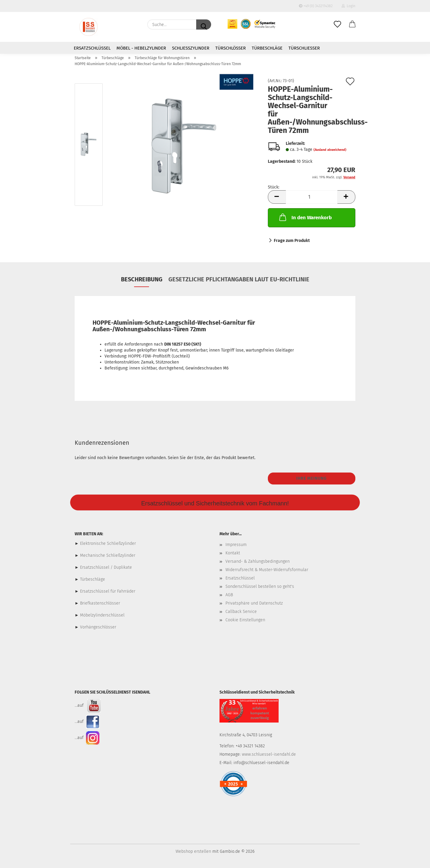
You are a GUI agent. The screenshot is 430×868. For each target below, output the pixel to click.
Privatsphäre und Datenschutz (254, 603)
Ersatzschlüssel (92, 48)
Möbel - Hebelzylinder (141, 48)
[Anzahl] (312, 197)
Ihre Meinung (311, 478)
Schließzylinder (191, 48)
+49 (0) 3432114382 (316, 6)
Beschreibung (142, 279)
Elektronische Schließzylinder (107, 543)
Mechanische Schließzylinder (107, 555)
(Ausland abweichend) (330, 150)
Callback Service (241, 612)
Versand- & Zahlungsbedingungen (258, 561)
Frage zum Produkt (292, 241)
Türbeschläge (267, 48)
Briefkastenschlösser (100, 603)
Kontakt (233, 553)
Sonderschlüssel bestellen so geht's (260, 586)
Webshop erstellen (193, 851)
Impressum (236, 545)
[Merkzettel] (337, 24)
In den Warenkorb (305, 217)
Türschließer (304, 48)
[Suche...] (204, 24)
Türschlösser (231, 48)
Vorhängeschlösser (98, 627)
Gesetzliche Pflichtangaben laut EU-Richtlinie (239, 279)
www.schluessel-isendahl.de (269, 754)
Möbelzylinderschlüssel (102, 615)
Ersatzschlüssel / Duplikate (106, 567)
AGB (229, 595)
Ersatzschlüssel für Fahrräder (108, 591)
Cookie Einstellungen (245, 620)
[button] (352, 24)
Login (348, 6)
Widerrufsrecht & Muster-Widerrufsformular (267, 570)
